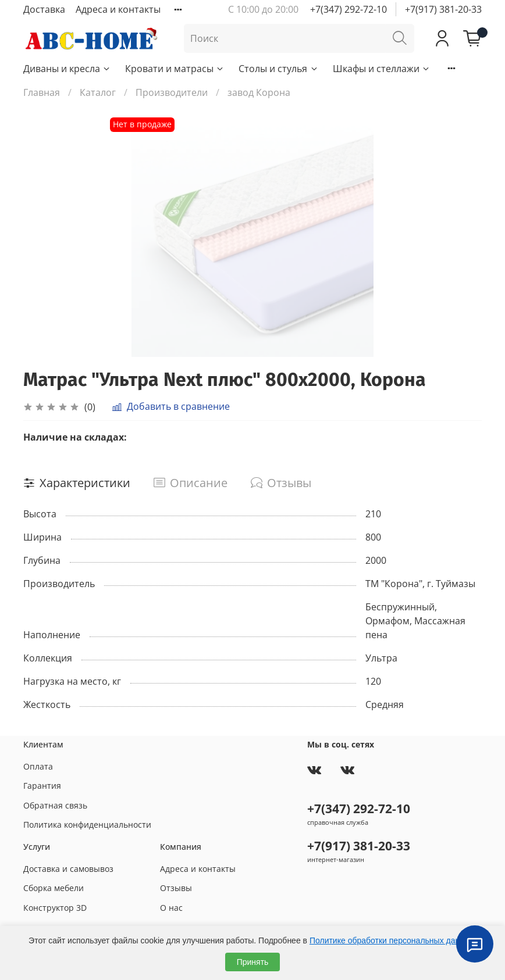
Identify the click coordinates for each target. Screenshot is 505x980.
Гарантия (42, 786)
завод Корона (259, 92)
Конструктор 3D (55, 908)
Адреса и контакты (118, 9)
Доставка (44, 9)
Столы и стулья (278, 69)
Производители (172, 92)
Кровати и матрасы (175, 69)
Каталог (98, 92)
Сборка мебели (54, 888)
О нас (171, 908)
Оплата (38, 766)
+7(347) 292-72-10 (348, 9)
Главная (42, 92)
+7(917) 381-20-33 (443, 9)
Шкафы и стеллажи (382, 69)
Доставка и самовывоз (68, 869)
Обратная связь (55, 805)
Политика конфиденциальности (87, 825)
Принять (253, 962)
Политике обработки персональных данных (392, 940)
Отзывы (176, 888)
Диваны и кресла (67, 69)
